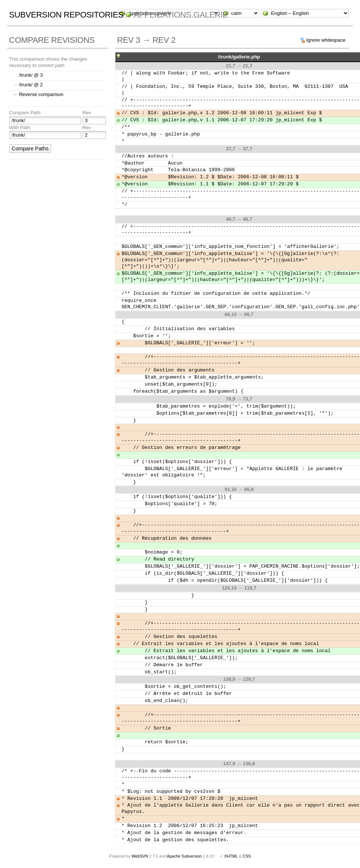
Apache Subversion (184, 856)
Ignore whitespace (326, 40)
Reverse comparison (41, 94)
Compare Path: (25, 113)
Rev (87, 113)
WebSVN (140, 856)
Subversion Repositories (66, 15)
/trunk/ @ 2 (31, 85)
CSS (247, 856)
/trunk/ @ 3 (31, 75)
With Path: (20, 127)
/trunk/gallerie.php (239, 57)
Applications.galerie (181, 15)
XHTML (231, 856)
